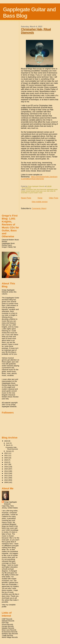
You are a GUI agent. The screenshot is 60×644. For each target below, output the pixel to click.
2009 (6, 482)
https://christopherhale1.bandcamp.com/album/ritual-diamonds (39, 178)
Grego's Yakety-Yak (9, 247)
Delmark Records (8, 621)
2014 (6, 471)
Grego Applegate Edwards (10, 503)
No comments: (27, 188)
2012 (6, 476)
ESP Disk (5, 623)
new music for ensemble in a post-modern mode (38, 192)
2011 (6, 478)
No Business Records (10, 632)
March (8, 445)
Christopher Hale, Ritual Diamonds (12, 448)
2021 (6, 455)
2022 (6, 453)
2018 (6, 462)
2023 (6, 441)
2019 (6, 460)
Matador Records (8, 628)
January (9, 451)
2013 (6, 473)
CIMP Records (7, 619)
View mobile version (40, 202)
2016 (6, 467)
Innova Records (7, 624)
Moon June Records (9, 630)
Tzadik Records (7, 635)
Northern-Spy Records (10, 634)
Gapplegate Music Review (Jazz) (8, 244)
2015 (6, 469)
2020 (6, 458)
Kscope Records (8, 626)
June (8, 443)
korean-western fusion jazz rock (36, 191)
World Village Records (10, 637)
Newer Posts (26, 198)
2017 (6, 464)
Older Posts (54, 198)
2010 (6, 480)
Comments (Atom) (39, 208)
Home (40, 198)
